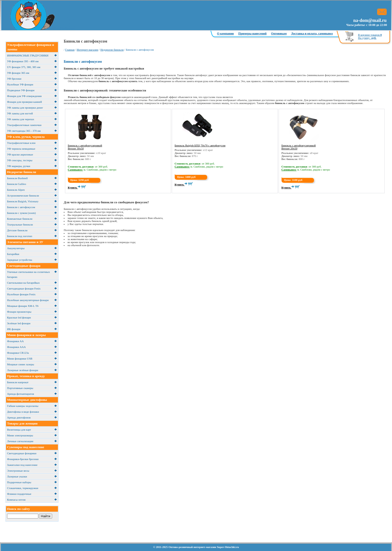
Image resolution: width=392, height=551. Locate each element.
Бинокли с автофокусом (21, 207)
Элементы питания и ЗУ (25, 242)
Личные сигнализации (20, 441)
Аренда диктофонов (19, 417)
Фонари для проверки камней (24, 102)
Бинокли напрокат (18, 382)
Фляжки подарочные (19, 494)
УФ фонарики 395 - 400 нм (23, 61)
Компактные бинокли (20, 219)
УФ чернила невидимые (21, 149)
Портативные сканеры (20, 388)
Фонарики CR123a (18, 353)
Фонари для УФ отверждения (24, 96)
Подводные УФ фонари (21, 90)
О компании (225, 34)
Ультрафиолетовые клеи (21, 143)
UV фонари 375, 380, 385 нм (24, 67)
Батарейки (13, 254)
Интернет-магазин (87, 50)
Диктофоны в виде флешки (23, 412)
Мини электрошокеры (20, 435)
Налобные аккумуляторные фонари (28, 300)
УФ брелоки (14, 79)
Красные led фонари (19, 317)
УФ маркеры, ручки (19, 166)
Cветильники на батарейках (23, 283)
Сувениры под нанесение (26, 447)
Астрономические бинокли (23, 196)
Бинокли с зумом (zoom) (21, 213)
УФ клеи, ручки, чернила (26, 137)
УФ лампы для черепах (21, 119)
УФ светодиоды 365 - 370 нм (24, 131)
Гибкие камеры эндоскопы (23, 406)
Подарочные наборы (19, 482)
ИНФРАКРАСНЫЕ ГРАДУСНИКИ (28, 55)
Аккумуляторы (16, 248)
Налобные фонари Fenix (21, 294)
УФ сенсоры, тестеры (20, 160)
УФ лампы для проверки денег (25, 108)
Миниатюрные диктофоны (27, 400)
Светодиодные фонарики (22, 453)
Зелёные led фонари (19, 323)
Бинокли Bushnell (17, 178)
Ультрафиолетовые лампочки (24, 125)
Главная (70, 50)
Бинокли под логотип (20, 236)
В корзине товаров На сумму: (370, 36)
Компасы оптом (16, 500)
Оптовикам (279, 34)
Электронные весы (18, 471)
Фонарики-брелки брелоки (23, 459)
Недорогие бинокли (22, 172)
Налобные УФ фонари (20, 84)
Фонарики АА (15, 341)
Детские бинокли (17, 230)
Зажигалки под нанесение (22, 465)
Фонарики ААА (16, 347)
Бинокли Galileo (17, 184)
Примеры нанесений (252, 34)
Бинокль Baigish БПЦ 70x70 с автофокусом (200, 145)
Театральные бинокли (20, 224)
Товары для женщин (22, 423)
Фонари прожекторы (19, 312)
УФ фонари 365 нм (18, 73)
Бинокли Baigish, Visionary (23, 201)
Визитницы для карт (19, 430)
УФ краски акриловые (20, 154)
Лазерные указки (17, 476)
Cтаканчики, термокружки (23, 488)
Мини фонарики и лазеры (26, 335)
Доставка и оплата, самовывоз (312, 34)
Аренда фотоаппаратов (21, 394)
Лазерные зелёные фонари (23, 370)
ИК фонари (14, 329)
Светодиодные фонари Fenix (24, 288)
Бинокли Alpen (16, 190)
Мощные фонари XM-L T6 (23, 306)
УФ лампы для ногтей (20, 113)
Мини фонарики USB (20, 359)
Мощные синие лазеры (21, 364)
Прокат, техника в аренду (26, 376)
